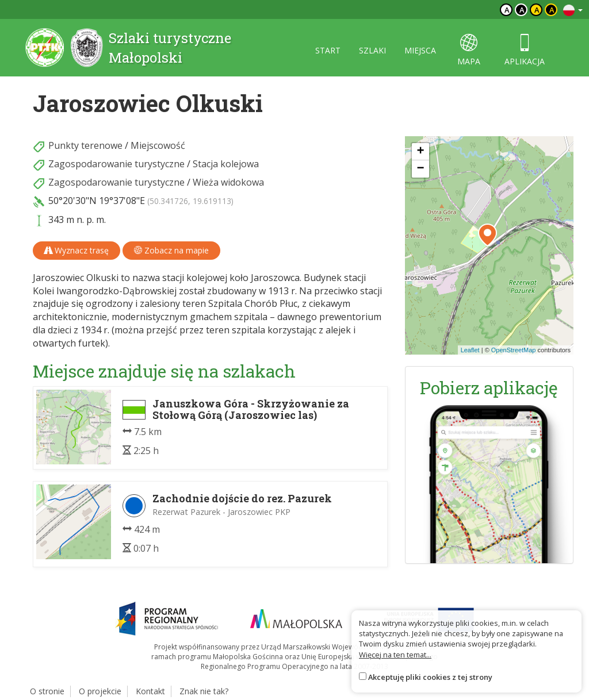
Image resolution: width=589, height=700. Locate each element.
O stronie (47, 691)
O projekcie (100, 691)
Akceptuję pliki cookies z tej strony (430, 677)
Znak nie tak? (204, 691)
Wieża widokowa (228, 182)
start (328, 50)
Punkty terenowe (85, 145)
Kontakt (150, 691)
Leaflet (470, 350)
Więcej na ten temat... (395, 655)
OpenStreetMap (514, 350)
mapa (469, 50)
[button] (487, 235)
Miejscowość (158, 145)
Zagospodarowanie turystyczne (116, 164)
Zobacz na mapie (171, 250)
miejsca (420, 50)
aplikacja (525, 50)
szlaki (372, 50)
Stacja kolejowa (226, 164)
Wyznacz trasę (77, 250)
